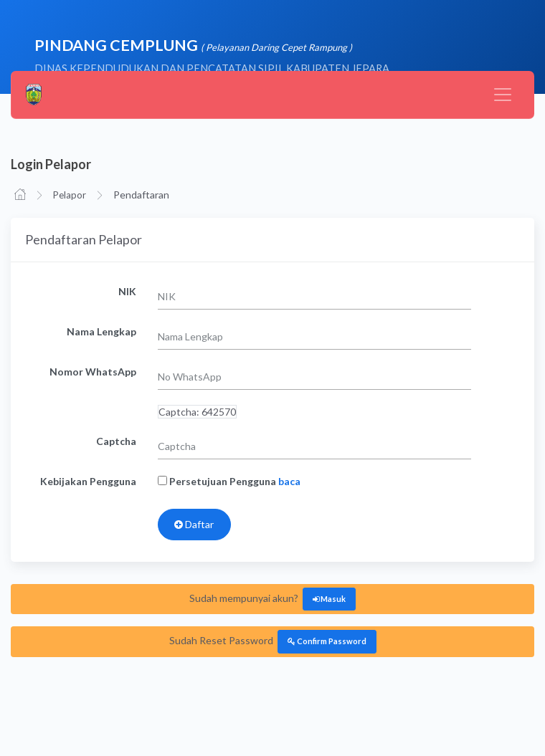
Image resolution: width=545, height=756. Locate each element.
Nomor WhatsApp (93, 372)
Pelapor (70, 195)
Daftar (194, 524)
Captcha (116, 441)
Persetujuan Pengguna (229, 481)
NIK (127, 291)
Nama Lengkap (101, 331)
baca (289, 481)
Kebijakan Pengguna (88, 481)
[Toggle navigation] (503, 95)
